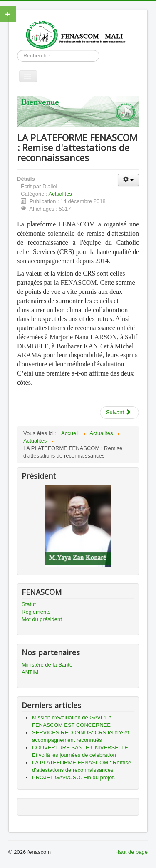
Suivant (119, 412)
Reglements (36, 612)
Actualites (60, 194)
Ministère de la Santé (47, 665)
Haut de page (131, 852)
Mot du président (42, 619)
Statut (29, 604)
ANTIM (30, 672)
